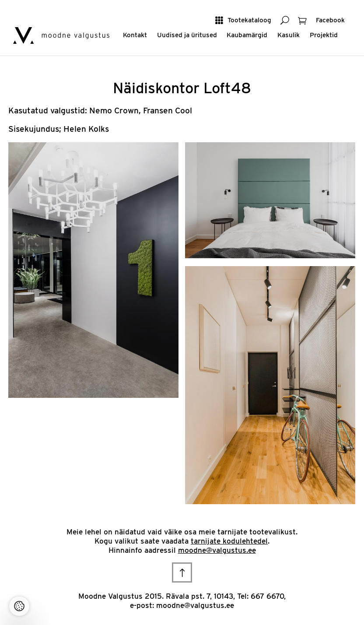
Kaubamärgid (247, 35)
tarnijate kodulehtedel (229, 541)
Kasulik (289, 35)
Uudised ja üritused (187, 35)
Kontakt (135, 35)
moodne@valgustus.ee (217, 550)
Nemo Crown (114, 111)
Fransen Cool (168, 111)
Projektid (324, 35)
